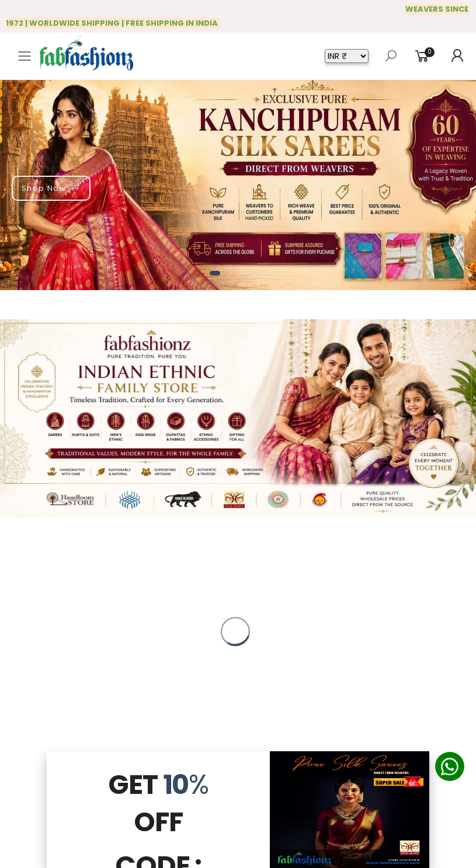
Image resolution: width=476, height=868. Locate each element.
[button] (215, 273)
